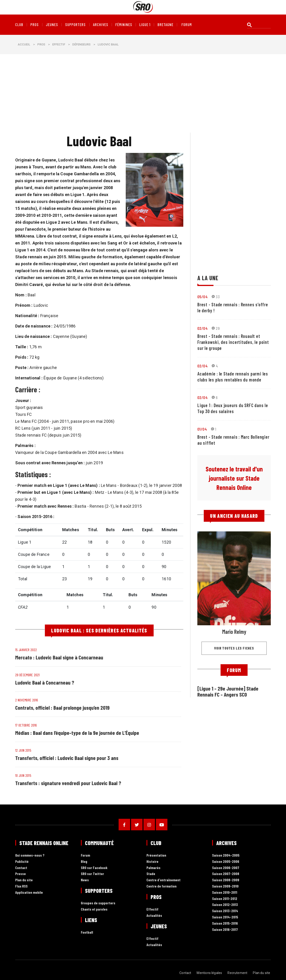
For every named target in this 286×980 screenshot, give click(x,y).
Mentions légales (210, 973)
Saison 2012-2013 (225, 905)
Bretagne (165, 25)
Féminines (124, 25)
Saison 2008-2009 (226, 880)
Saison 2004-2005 (226, 855)
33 (216, 297)
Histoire (152, 862)
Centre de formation (162, 886)
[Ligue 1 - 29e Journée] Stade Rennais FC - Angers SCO (228, 691)
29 (216, 328)
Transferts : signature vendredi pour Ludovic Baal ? (69, 783)
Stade (151, 874)
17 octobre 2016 (26, 725)
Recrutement (238, 973)
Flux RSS (21, 886)
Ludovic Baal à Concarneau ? (45, 682)
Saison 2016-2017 (225, 930)
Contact (21, 868)
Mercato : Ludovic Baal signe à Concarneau (60, 657)
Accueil (24, 44)
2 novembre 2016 (27, 700)
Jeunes (52, 25)
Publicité (22, 862)
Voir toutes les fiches (234, 648)
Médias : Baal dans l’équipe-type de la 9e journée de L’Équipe (78, 733)
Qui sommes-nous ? (30, 855)
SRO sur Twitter (92, 874)
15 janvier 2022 (26, 650)
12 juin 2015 (23, 750)
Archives (101, 25)
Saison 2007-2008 (226, 874)
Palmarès (153, 868)
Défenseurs (81, 44)
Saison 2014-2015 (225, 917)
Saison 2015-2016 (225, 923)
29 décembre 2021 (27, 675)
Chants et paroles (94, 909)
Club (19, 25)
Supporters (75, 25)
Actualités (154, 916)
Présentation (156, 855)
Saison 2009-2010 (225, 886)
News (85, 880)
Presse (20, 874)
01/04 (202, 429)
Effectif (59, 44)
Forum (85, 855)
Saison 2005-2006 (226, 862)
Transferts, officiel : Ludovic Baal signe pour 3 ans (68, 758)
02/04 (202, 328)
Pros (35, 25)
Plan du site (24, 880)
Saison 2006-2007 (226, 868)
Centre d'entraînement (163, 880)
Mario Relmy (234, 632)
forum (187, 25)
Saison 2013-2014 (225, 911)
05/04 (202, 297)
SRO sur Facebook (94, 868)
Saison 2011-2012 (225, 899)
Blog (84, 862)
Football (87, 932)
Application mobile (29, 892)
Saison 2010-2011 (225, 892)
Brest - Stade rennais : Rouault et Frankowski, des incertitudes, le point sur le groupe (233, 342)
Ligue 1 (145, 25)
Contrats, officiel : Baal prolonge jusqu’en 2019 (63, 707)
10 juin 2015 (23, 775)
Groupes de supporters (98, 903)
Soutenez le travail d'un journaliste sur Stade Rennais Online (234, 478)
